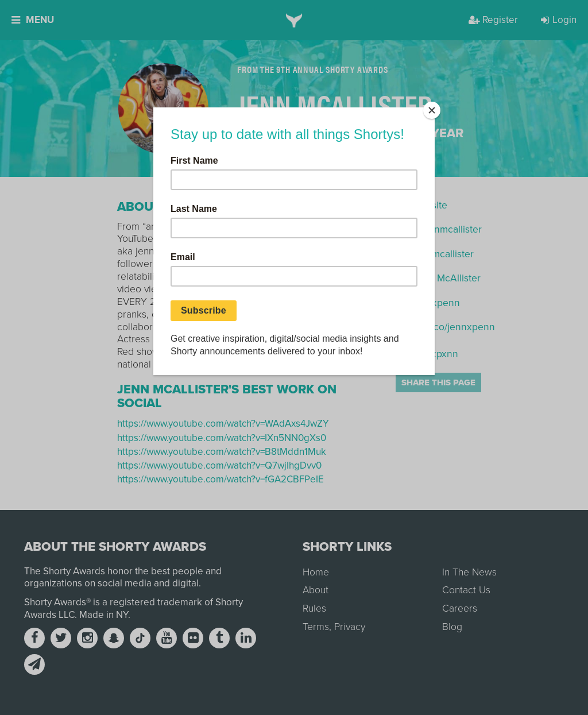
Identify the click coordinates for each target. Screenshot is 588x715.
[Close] (432, 110)
